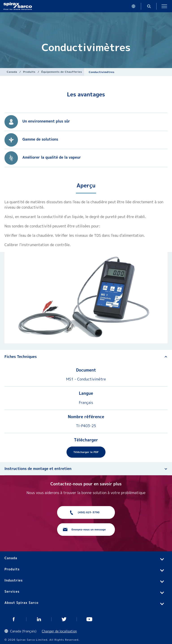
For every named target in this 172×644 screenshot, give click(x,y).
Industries (14, 580)
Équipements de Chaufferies (62, 72)
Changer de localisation (59, 631)
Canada (12, 72)
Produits (29, 72)
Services (12, 591)
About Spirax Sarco (21, 603)
